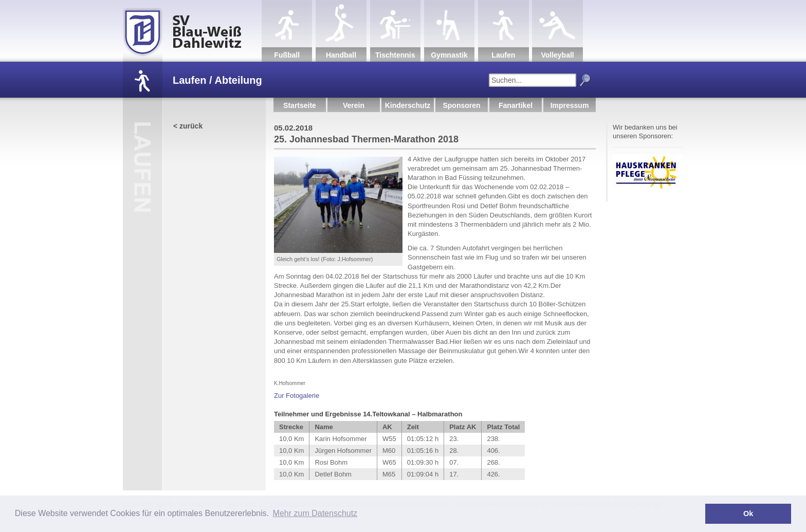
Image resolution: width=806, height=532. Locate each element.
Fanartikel (516, 105)
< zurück (188, 126)
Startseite (300, 105)
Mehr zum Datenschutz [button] (315, 513)
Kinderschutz (408, 105)
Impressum (570, 105)
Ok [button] (748, 513)
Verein (354, 105)
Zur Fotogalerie (297, 396)
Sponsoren (461, 105)
